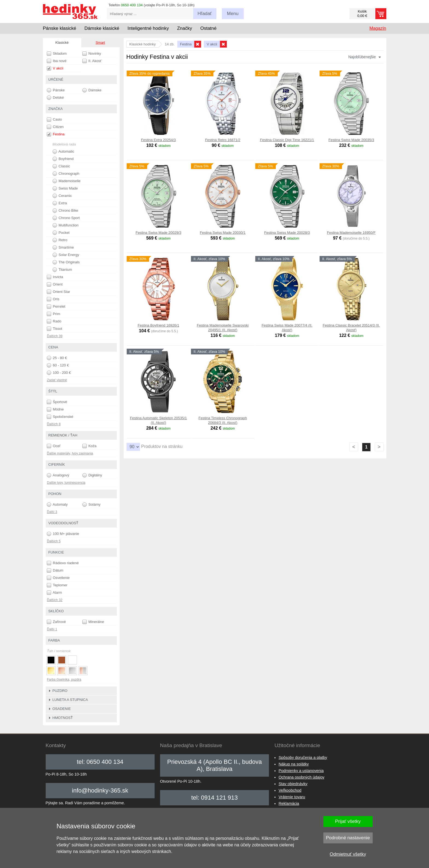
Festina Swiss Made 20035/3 (351, 140)
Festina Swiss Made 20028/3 (287, 233)
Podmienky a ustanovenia (301, 771)
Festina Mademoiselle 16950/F (351, 233)
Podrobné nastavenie (348, 838)
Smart (100, 43)
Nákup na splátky (294, 764)
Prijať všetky (348, 821)
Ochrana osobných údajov (301, 777)
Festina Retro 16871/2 (223, 140)
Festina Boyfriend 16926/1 (158, 325)
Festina (56, 134)
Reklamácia (289, 803)
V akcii (55, 68)
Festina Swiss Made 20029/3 (159, 233)
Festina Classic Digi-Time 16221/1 (287, 140)
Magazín (378, 28)
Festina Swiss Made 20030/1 (223, 233)
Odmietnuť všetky (348, 854)
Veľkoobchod (290, 790)
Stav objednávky (293, 784)
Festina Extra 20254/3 (158, 140)
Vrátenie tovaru (292, 797)
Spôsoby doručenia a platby (303, 758)
